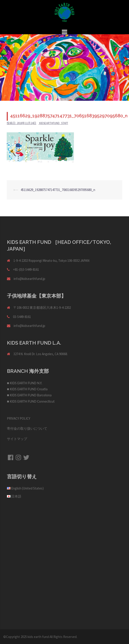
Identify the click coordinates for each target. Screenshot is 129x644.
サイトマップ (17, 439)
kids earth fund (38, 637)
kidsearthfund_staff (54, 123)
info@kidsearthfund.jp (29, 279)
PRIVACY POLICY (19, 418)
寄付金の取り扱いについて (27, 428)
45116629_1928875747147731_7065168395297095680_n (58, 190)
